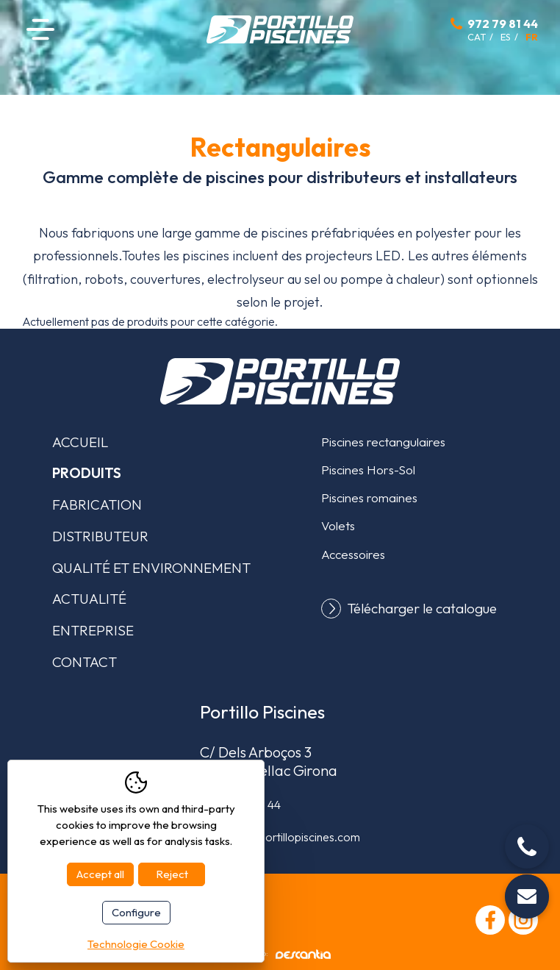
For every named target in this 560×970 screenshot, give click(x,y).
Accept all (100, 874)
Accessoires (353, 554)
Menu (40, 29)
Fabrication (97, 504)
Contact (85, 662)
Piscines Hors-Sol (368, 470)
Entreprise (93, 630)
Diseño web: (280, 954)
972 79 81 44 (503, 24)
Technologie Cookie (136, 944)
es (506, 37)
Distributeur (100, 536)
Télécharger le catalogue (422, 609)
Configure (136, 912)
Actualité (89, 599)
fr (532, 37)
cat (477, 37)
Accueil (80, 442)
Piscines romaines (369, 498)
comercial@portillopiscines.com (280, 837)
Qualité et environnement (151, 568)
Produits (87, 473)
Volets (338, 525)
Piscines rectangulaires (383, 442)
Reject (172, 874)
